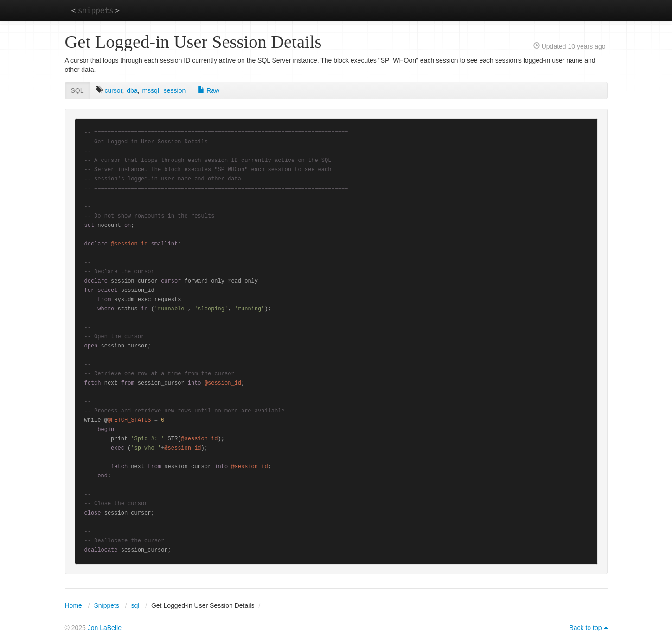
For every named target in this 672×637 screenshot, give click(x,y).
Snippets (106, 605)
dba (132, 90)
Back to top (585, 628)
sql (135, 605)
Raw (209, 90)
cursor (113, 90)
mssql (150, 90)
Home (74, 605)
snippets (95, 10)
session (175, 90)
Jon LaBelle (105, 628)
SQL (77, 90)
